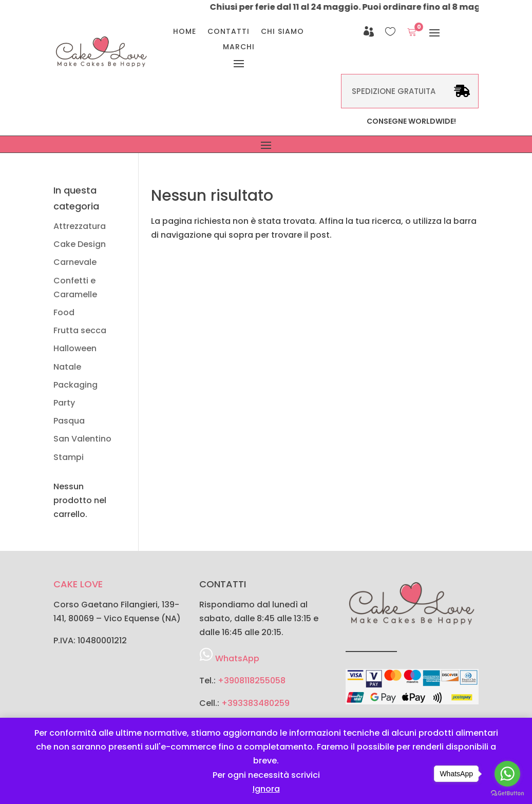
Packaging (75, 385)
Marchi (239, 47)
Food (64, 312)
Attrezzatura (80, 226)
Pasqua (69, 421)
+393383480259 (255, 703)
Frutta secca (80, 330)
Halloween (75, 348)
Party (64, 403)
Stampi (69, 457)
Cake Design (80, 244)
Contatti (229, 32)
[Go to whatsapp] (507, 774)
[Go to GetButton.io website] (507, 793)
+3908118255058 (252, 681)
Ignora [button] (266, 789)
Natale (67, 367)
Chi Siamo (282, 32)
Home (185, 32)
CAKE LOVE (78, 584)
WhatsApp (237, 658)
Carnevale (75, 262)
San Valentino (82, 439)
